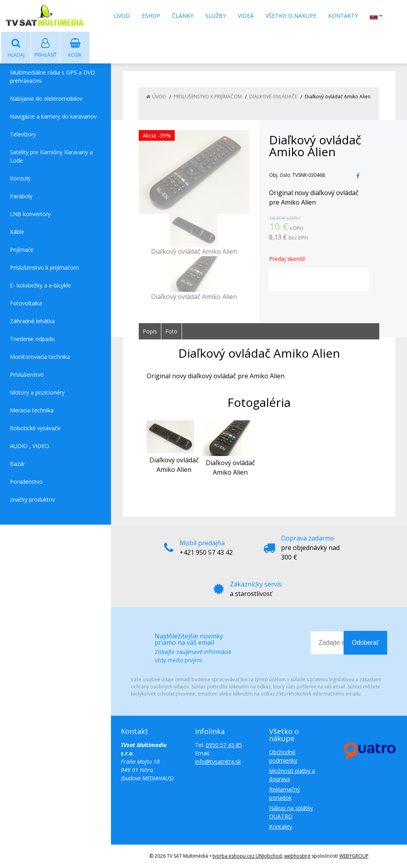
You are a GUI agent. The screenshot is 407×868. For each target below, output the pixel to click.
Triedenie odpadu (32, 339)
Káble (17, 232)
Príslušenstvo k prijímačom (44, 268)
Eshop (151, 16)
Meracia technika (32, 411)
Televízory (23, 135)
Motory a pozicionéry (37, 393)
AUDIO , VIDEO (30, 446)
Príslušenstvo (27, 375)
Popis (150, 332)
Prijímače (22, 250)
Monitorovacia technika (40, 357)
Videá (246, 16)
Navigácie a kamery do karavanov (53, 117)
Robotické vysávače (35, 428)
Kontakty (343, 16)
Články (183, 16)
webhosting (297, 856)
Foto (171, 332)
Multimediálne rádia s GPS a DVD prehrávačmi (53, 77)
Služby (216, 16)
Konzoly (20, 179)
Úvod (122, 16)
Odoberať (365, 643)
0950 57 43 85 (224, 745)
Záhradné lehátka (32, 321)
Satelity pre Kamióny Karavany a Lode (51, 157)
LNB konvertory (30, 214)
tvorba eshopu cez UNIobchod (247, 856)
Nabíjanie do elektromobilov (46, 99)
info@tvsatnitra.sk (218, 762)
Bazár (17, 464)
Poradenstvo (26, 482)
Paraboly (21, 196)
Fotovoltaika (26, 304)
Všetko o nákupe (291, 16)
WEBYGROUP (354, 856)
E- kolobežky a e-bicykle (40, 286)
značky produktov (32, 500)
